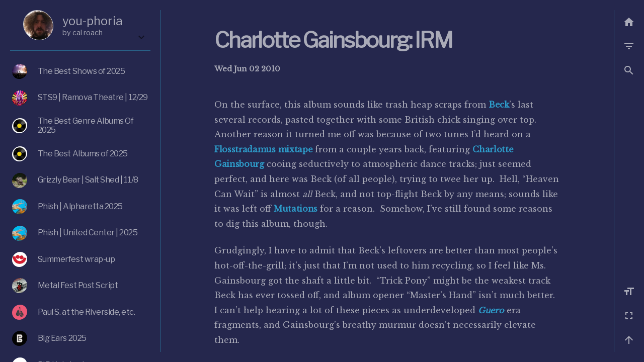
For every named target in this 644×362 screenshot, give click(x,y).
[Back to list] (629, 22)
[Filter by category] (629, 46)
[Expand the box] (141, 37)
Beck (499, 105)
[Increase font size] (629, 292)
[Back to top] (629, 340)
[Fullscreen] (629, 316)
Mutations (296, 209)
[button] (629, 70)
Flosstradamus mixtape (263, 149)
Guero (491, 310)
